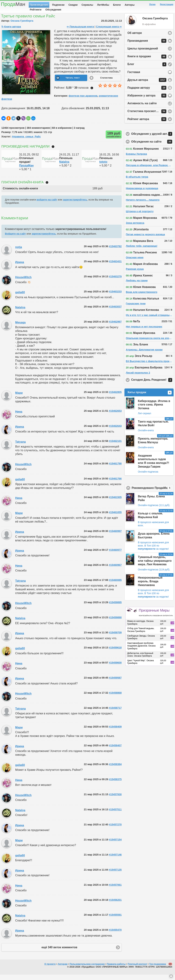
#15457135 (115, 875)
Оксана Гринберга (22, 26)
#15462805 (115, 398)
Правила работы (116, 969)
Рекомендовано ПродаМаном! (153, 493)
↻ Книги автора (11, 32)
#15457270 (115, 830)
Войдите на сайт (15, 239)
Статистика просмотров (147, 117)
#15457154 (115, 845)
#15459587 (115, 683)
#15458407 (115, 751)
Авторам (63, 969)
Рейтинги (36, 10)
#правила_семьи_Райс (26, 142)
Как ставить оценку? (92, 93)
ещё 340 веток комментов (59, 953)
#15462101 (115, 446)
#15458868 (115, 698)
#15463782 (115, 252)
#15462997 (115, 327)
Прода (13, 4)
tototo (103, 167)
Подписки (58, 5)
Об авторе (135, 38)
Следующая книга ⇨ (109, 32)
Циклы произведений (143, 54)
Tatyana (20, 447)
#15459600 (115, 668)
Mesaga (20, 328)
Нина (19, 417)
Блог (147, 70)
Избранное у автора (147, 101)
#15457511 (115, 815)
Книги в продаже (147, 62)
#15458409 (115, 732)
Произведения (39, 5)
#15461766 (115, 484)
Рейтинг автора (147, 125)
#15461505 (115, 503)
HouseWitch (23, 283)
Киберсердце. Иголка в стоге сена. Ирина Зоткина (154, 410)
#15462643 (115, 431)
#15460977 (115, 555)
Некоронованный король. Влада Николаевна (150, 587)
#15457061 (115, 890)
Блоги (117, 5)
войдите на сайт (47, 205)
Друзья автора (147, 85)
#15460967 (115, 570)
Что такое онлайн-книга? (47, 188)
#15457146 (115, 860)
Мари (19, 398)
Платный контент (137, 969)
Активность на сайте (142, 109)
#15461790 (115, 469)
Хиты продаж (150, 398)
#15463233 (115, 297)
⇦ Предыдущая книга (80, 32)
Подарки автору (147, 93)
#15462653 (115, 416)
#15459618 (115, 653)
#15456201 (115, 905)
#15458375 (115, 785)
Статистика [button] (106, 83)
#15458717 (115, 713)
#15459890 (115, 623)
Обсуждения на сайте (153, 147)
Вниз (171, 976)
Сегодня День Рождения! (153, 385)
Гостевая (134, 78)
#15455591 (115, 920)
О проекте (50, 969)
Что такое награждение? (53, 152)
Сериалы (87, 5)
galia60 (20, 298)
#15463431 (115, 267)
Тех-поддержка (158, 969)
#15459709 (115, 638)
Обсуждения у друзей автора (153, 139)
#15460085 (115, 585)
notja (19, 253)
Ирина (20, 268)
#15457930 (115, 800)
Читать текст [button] (73, 83)
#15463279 (115, 282)
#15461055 (115, 518)
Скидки (73, 5)
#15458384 (115, 770)
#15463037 (115, 312)
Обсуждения (53, 10)
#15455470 (115, 935)
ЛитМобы (103, 5)
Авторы (130, 5)
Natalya (64, 167)
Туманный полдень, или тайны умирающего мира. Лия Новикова (155, 566)
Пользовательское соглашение (87, 969)
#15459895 (115, 608)
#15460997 (115, 537)
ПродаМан (26, 171)
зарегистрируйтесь (75, 205)
